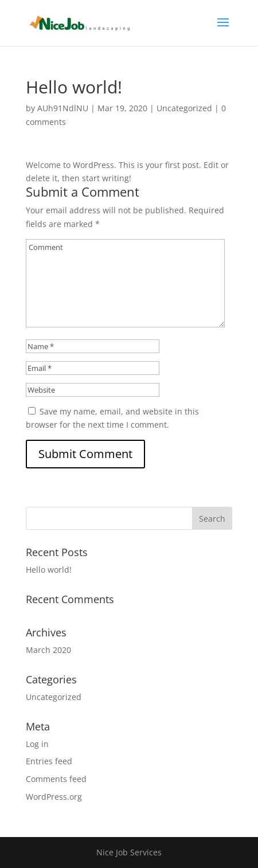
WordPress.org (54, 797)
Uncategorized (184, 108)
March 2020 (48, 650)
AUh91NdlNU (63, 108)
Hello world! (49, 570)
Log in (37, 744)
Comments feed (56, 779)
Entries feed (49, 761)
